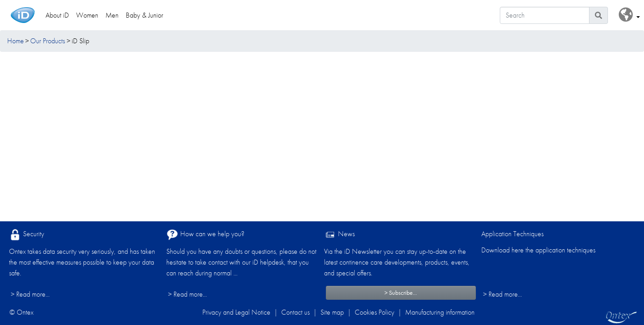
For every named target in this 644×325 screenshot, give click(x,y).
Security (27, 235)
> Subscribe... (401, 293)
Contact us (295, 312)
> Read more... (30, 294)
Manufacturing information (440, 312)
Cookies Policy (375, 312)
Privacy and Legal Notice (236, 312)
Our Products (48, 41)
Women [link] (87, 15)
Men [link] (112, 15)
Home (16, 41)
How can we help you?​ (205, 235)
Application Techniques (512, 234)
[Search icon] (598, 15)
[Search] (545, 15)
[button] (629, 15)
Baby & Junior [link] (144, 15)
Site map (332, 312)
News (339, 235)
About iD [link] (57, 15)
